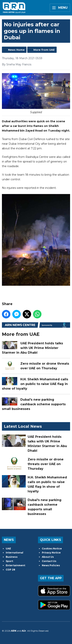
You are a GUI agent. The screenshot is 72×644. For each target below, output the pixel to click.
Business (12, 557)
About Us (48, 557)
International (14, 553)
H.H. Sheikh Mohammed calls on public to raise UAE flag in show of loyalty (35, 384)
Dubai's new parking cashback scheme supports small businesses (34, 404)
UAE (8, 549)
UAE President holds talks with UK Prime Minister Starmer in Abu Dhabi (32, 348)
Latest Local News (23, 426)
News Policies (51, 565)
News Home (16, 50)
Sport (9, 561)
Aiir (24, 631)
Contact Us (49, 561)
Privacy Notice (51, 553)
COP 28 (10, 570)
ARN (14, 631)
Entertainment (15, 565)
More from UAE (44, 50)
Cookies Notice (52, 549)
